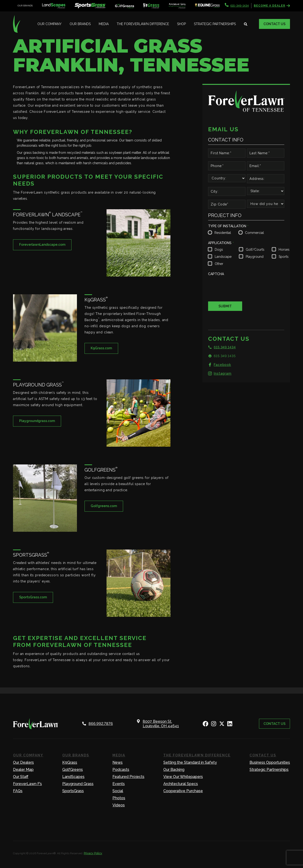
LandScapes (73, 777)
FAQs (18, 791)
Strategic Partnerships (215, 24)
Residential (222, 233)
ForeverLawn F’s (27, 784)
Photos (119, 798)
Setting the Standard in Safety (190, 762)
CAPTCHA (216, 274)
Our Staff (21, 777)
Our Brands (80, 24)
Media (104, 24)
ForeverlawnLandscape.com (42, 245)
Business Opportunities (270, 762)
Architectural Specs (181, 784)
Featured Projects (128, 777)
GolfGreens (73, 770)
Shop (181, 24)
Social (118, 791)
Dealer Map (23, 770)
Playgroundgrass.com (37, 421)
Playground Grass (78, 784)
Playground (255, 257)
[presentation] (244, 287)
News (118, 762)
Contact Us (274, 24)
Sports (284, 257)
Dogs (219, 250)
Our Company (49, 24)
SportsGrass (73, 791)
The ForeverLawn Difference (143, 24)
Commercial (254, 233)
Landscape (223, 257)
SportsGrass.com (33, 597)
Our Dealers (23, 762)
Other (219, 264)
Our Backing (174, 770)
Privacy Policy (93, 853)
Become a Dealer (272, 6)
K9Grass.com (101, 348)
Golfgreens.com (104, 506)
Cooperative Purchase (183, 791)
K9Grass (70, 762)
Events (119, 784)
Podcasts (121, 770)
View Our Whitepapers (183, 777)
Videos (119, 805)
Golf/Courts (255, 250)
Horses (284, 250)
